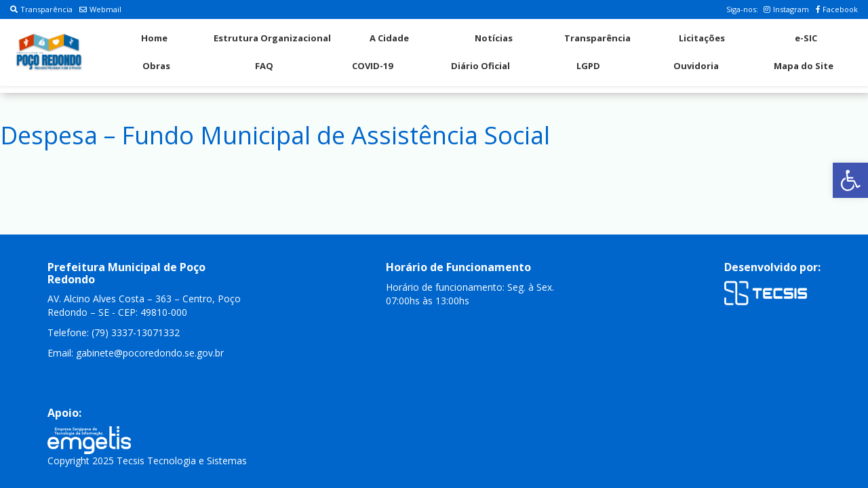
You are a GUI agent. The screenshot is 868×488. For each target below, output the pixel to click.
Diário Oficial (480, 66)
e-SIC (806, 38)
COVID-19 (372, 66)
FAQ (264, 66)
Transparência (41, 9)
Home (154, 38)
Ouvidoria (696, 66)
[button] (850, 180)
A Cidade (389, 38)
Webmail (100, 9)
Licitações (702, 38)
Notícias (494, 38)
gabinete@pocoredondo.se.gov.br (150, 353)
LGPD (588, 66)
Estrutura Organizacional (272, 38)
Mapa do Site (804, 66)
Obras (156, 66)
